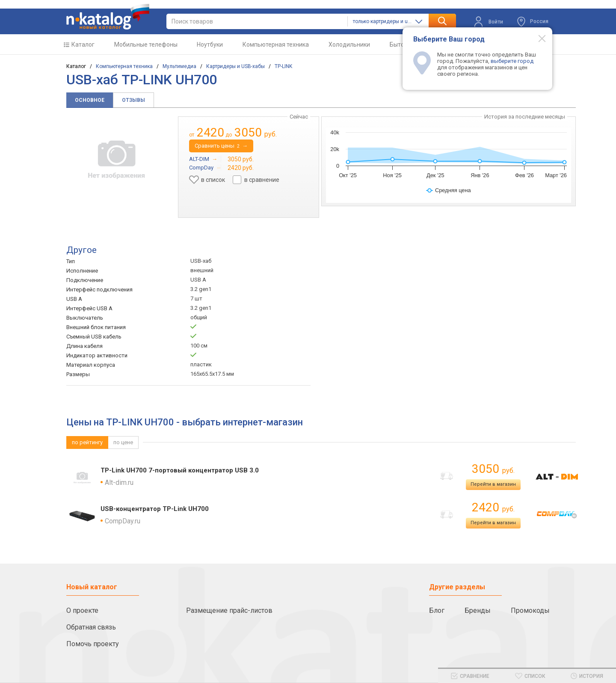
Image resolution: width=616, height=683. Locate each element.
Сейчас (299, 117)
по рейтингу (87, 442)
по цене (123, 442)
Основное (90, 100)
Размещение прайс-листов (229, 610)
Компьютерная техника (276, 45)
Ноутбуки (210, 45)
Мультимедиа (179, 66)
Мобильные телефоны (146, 45)
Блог (437, 610)
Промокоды (530, 610)
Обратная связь (91, 627)
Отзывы (133, 100)
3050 (493, 469)
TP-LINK (283, 66)
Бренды (478, 610)
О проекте (82, 610)
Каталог (83, 45)
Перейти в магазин (493, 484)
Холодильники (349, 45)
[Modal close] (537, 38)
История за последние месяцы (525, 117)
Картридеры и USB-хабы (235, 66)
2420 (493, 507)
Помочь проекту (93, 644)
